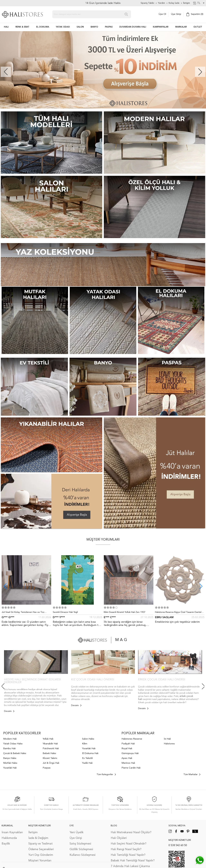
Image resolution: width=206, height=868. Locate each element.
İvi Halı (167, 739)
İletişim (33, 832)
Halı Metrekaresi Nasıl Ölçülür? (131, 832)
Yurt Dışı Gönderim (41, 855)
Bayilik (6, 844)
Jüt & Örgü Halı (51, 763)
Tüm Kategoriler (106, 774)
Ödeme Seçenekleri (41, 849)
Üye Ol (162, 14)
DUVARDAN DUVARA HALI (133, 27)
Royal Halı (127, 749)
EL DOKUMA (43, 27)
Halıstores (169, 744)
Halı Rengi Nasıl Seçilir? (126, 849)
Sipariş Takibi (147, 3)
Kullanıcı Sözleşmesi (82, 855)
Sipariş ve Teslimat (40, 844)
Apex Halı (127, 758)
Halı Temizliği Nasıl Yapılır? (128, 855)
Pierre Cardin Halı (131, 768)
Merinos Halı (128, 763)
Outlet (198, 27)
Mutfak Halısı (10, 763)
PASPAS (109, 27)
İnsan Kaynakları (12, 832)
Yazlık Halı (87, 763)
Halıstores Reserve (132, 739)
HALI (6, 27)
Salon (80, 27)
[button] (200, 72)
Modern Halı (10, 739)
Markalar (181, 27)
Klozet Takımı (50, 758)
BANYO (94, 27)
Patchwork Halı (51, 749)
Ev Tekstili (87, 758)
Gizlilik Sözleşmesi (81, 849)
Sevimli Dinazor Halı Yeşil (65, 612)
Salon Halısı (88, 739)
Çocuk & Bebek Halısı (15, 753)
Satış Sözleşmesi (80, 844)
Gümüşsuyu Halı (130, 753)
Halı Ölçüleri (119, 838)
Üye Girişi (176, 14)
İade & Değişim (38, 838)
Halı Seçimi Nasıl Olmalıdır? (129, 844)
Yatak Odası (63, 27)
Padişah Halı (128, 744)
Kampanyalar (161, 27)
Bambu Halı (9, 749)
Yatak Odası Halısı (13, 744)
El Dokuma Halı (90, 753)
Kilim (85, 744)
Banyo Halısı (10, 758)
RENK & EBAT (22, 27)
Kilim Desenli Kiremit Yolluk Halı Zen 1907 (125, 612)
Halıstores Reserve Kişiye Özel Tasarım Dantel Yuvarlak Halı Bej (178, 613)
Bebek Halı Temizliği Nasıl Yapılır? (133, 861)
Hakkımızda (9, 838)
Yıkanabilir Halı (50, 744)
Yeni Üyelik (77, 832)
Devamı (9, 711)
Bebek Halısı (49, 753)
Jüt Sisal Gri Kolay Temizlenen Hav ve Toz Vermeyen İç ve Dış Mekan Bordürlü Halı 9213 (25, 613)
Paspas (47, 768)
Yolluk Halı (48, 739)
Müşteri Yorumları (40, 861)
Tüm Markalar (192, 774)
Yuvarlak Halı (10, 768)
